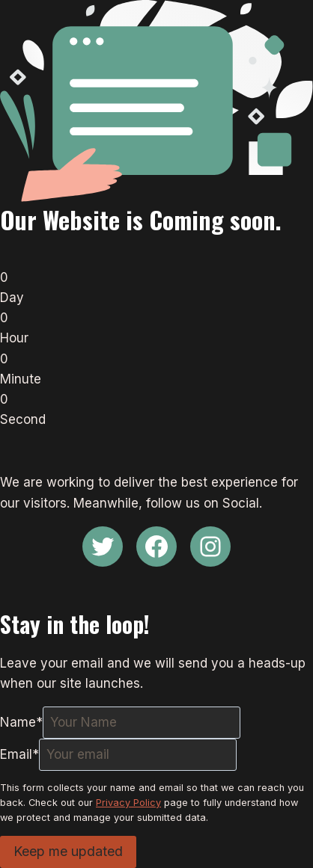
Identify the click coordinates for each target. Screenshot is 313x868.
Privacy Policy (128, 803)
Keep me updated (68, 851)
